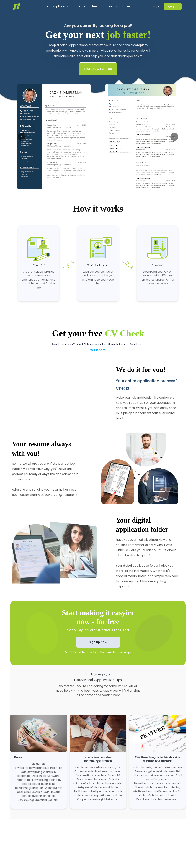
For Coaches (88, 6)
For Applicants (58, 6)
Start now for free (98, 69)
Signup (171, 6)
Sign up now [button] (98, 642)
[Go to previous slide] (22, 137)
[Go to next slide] (174, 137)
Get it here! (98, 350)
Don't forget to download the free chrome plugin (98, 652)
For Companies (120, 6)
